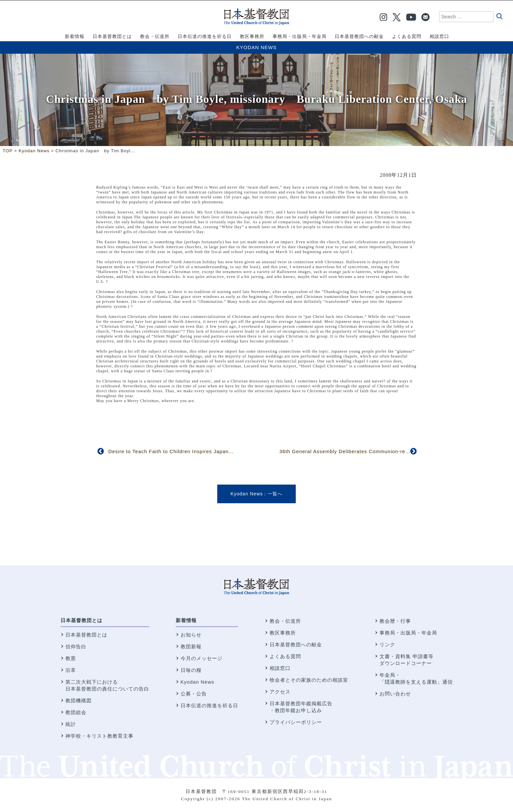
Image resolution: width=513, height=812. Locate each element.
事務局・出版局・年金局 (408, 633)
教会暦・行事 (395, 621)
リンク (387, 645)
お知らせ (191, 635)
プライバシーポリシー (296, 722)
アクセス (280, 692)
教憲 (71, 658)
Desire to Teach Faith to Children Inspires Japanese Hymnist (184, 451)
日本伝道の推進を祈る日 (209, 705)
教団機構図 (79, 701)
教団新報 (191, 646)
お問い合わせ (395, 694)
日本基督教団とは (81, 620)
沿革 (71, 670)
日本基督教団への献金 (296, 645)
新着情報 (186, 620)
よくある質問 (285, 656)
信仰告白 (76, 646)
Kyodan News (256, 47)
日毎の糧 (191, 670)
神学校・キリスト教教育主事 (99, 736)
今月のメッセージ (202, 658)
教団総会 (76, 712)
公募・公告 (194, 694)
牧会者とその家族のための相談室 (309, 680)
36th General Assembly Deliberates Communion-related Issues (357, 451)
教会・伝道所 (285, 621)
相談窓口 (280, 668)
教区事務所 (283, 633)
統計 (71, 724)
